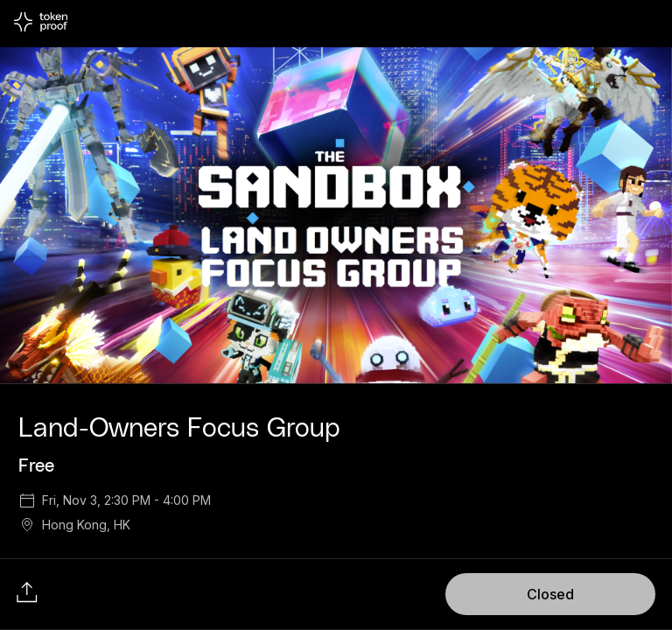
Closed (550, 594)
